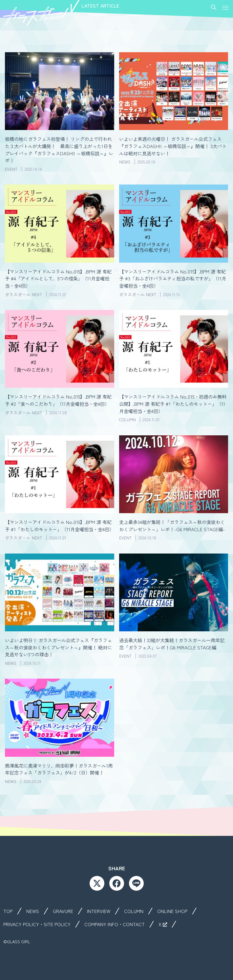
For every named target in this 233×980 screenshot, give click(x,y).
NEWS (33, 911)
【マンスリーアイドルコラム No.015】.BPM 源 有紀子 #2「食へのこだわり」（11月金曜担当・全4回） (58, 400)
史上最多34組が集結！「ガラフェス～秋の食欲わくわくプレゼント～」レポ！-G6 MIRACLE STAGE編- (172, 525)
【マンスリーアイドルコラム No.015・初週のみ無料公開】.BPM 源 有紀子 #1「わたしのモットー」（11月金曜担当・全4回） (173, 403)
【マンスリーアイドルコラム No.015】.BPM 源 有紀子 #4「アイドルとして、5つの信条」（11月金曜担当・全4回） (58, 278)
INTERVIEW (99, 911)
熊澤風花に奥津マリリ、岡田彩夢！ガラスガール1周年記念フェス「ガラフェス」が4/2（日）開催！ (59, 769)
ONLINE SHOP (172, 911)
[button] (226, 6)
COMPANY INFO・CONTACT (115, 924)
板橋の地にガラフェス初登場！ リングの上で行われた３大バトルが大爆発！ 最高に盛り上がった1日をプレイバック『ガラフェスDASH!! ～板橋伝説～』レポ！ (59, 149)
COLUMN (134, 911)
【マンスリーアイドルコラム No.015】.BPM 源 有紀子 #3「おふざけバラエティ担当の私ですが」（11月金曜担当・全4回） (173, 278)
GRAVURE (63, 911)
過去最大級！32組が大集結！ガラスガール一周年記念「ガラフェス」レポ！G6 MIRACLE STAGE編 (172, 644)
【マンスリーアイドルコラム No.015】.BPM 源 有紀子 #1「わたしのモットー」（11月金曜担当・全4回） (59, 525)
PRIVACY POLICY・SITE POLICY (37, 924)
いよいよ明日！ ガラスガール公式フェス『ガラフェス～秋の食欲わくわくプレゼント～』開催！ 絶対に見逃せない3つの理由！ (58, 647)
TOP (8, 911)
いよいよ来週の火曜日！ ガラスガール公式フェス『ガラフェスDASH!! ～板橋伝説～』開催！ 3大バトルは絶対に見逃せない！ (173, 146)
